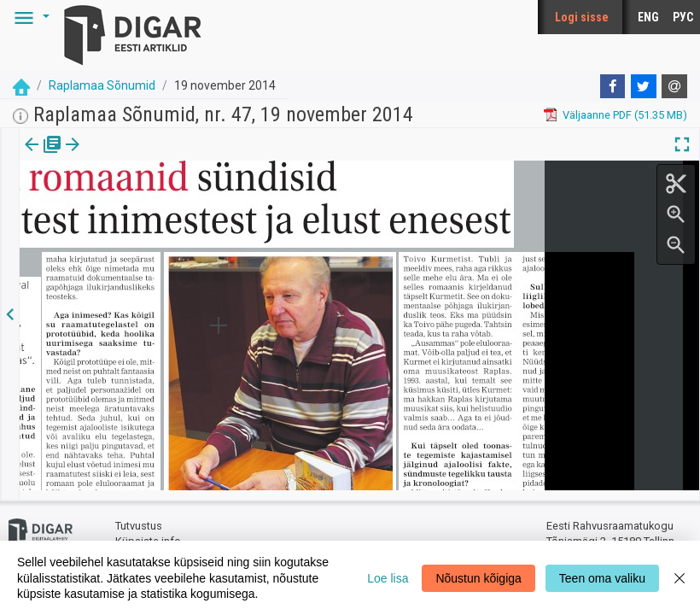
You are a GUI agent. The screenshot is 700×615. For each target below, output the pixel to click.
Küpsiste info (148, 532)
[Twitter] (644, 86)
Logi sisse (582, 17)
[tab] (43, 157)
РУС (683, 17)
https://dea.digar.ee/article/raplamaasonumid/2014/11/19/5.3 (175, 224)
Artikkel (120, 156)
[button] (29, 17)
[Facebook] (613, 86)
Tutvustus (139, 517)
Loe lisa (388, 578)
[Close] (680, 578)
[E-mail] (674, 86)
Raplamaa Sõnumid (102, 85)
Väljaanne (43, 156)
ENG (648, 17)
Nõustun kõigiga (478, 578)
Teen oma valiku (602, 578)
